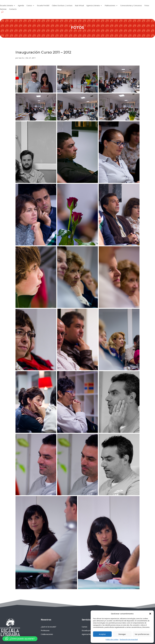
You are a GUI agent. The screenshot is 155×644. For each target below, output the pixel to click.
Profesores (45, 630)
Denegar (122, 634)
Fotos (147, 6)
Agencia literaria (88, 634)
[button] (150, 614)
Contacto (13, 9)
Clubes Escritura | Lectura (62, 6)
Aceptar (102, 634)
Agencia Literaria (93, 6)
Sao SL (21, 58)
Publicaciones (110, 6)
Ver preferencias (142, 634)
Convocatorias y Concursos (131, 6)
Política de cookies (112, 639)
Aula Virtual (79, 6)
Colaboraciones (47, 634)
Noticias (3, 9)
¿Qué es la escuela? (49, 627)
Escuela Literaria (6, 6)
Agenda (21, 6)
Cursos (29, 6)
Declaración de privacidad (129, 639)
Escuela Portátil (43, 6)
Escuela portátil (88, 630)
